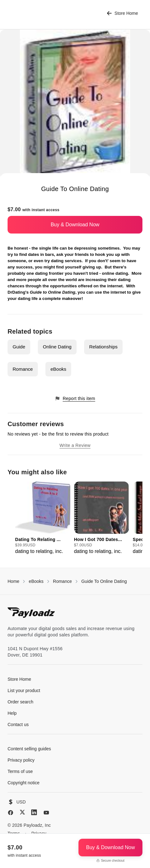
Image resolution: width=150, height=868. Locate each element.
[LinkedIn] (34, 812)
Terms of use (20, 771)
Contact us (18, 724)
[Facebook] (11, 813)
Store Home (122, 13)
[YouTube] (46, 813)
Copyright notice (23, 783)
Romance (23, 369)
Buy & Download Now (75, 225)
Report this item (75, 399)
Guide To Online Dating (104, 581)
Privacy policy (21, 760)
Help (12, 713)
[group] (43, 518)
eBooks (58, 369)
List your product (24, 690)
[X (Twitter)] (22, 812)
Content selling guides (29, 749)
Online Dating (57, 347)
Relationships (103, 347)
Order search (20, 702)
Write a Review (75, 445)
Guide (19, 347)
